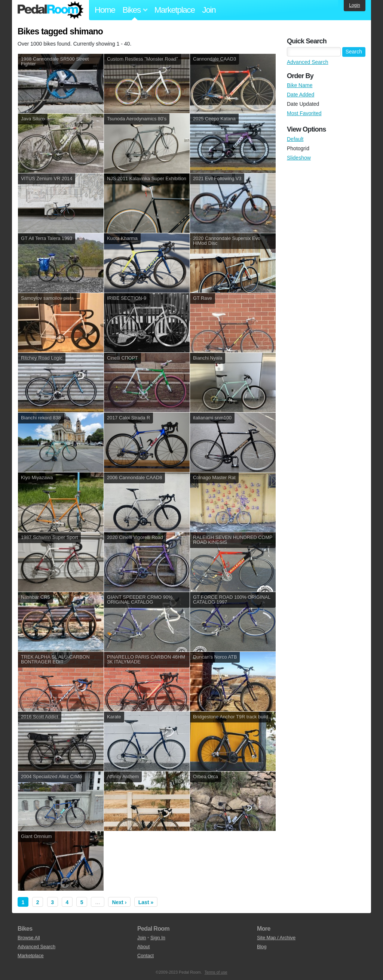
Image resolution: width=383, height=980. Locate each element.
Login (354, 5)
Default (295, 139)
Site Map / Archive (276, 938)
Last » (146, 902)
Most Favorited (304, 113)
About (143, 947)
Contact (145, 956)
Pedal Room (50, 10)
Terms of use (216, 972)
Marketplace (175, 10)
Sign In (158, 938)
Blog (262, 947)
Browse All (29, 938)
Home (105, 10)
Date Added (301, 95)
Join (209, 10)
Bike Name (300, 85)
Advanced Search (308, 62)
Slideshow (299, 158)
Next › (119, 902)
